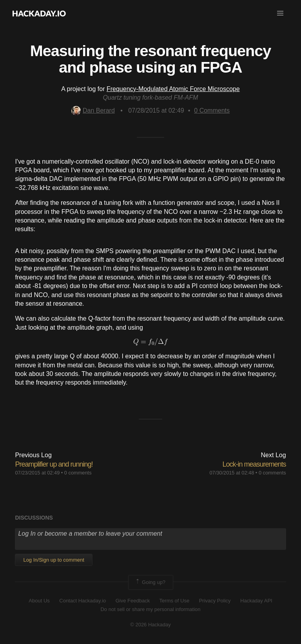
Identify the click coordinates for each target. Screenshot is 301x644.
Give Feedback (133, 601)
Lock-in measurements (254, 464)
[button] (280, 13)
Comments (212, 110)
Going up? (150, 582)
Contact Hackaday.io (83, 601)
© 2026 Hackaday (150, 625)
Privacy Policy (215, 601)
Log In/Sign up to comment (53, 560)
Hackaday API (256, 601)
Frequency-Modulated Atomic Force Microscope (173, 89)
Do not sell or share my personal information (150, 609)
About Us (39, 601)
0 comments (78, 473)
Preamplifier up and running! (54, 464)
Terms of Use (175, 601)
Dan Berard (93, 110)
